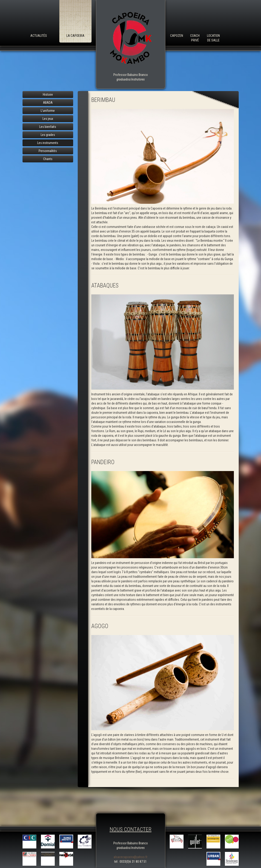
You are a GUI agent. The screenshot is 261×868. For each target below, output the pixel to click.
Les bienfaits (48, 127)
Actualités (39, 36)
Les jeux (48, 119)
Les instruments (48, 143)
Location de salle (213, 38)
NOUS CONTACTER (131, 829)
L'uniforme (48, 111)
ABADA (48, 103)
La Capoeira (75, 36)
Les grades (48, 135)
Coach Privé (195, 38)
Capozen (177, 36)
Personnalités (48, 151)
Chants (48, 159)
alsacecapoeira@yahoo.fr (130, 857)
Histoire (48, 95)
